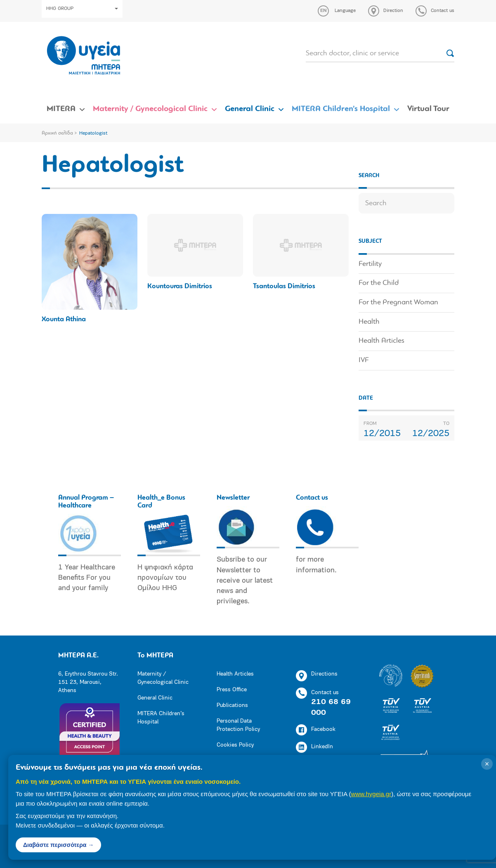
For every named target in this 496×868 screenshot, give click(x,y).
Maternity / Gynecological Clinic (150, 109)
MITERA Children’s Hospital (341, 109)
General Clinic (250, 109)
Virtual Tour (428, 109)
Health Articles (381, 341)
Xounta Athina (64, 319)
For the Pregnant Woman (398, 302)
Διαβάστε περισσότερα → (58, 845)
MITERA (61, 109)
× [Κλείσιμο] (487, 764)
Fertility (370, 264)
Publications (232, 706)
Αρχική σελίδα (57, 133)
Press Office (232, 690)
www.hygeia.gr (371, 794)
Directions (317, 676)
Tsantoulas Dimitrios (284, 286)
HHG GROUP (82, 9)
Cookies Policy (235, 745)
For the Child (379, 283)
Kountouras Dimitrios (180, 286)
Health (369, 322)
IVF (364, 360)
